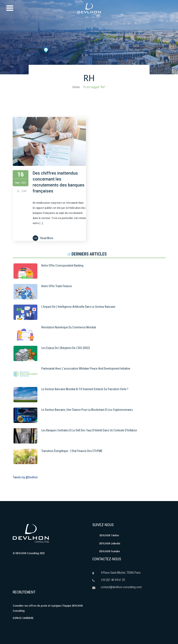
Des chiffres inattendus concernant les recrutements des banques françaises (59, 182)
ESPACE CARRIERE (23, 618)
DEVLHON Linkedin (106, 544)
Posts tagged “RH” (94, 87)
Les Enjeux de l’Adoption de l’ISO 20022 (66, 348)
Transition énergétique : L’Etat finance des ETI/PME (72, 451)
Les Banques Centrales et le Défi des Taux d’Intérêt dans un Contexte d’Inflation (89, 430)
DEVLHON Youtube (106, 551)
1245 (24, 191)
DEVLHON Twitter (106, 535)
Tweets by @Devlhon (25, 477)
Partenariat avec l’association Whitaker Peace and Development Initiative (86, 369)
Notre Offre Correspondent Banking (62, 266)
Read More (44, 238)
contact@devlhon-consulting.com (121, 587)
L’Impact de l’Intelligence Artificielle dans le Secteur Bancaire (78, 307)
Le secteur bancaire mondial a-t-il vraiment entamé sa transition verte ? (85, 389)
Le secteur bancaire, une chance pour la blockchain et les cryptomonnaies (87, 410)
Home (76, 87)
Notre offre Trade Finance (57, 286)
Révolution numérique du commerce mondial (69, 327)
